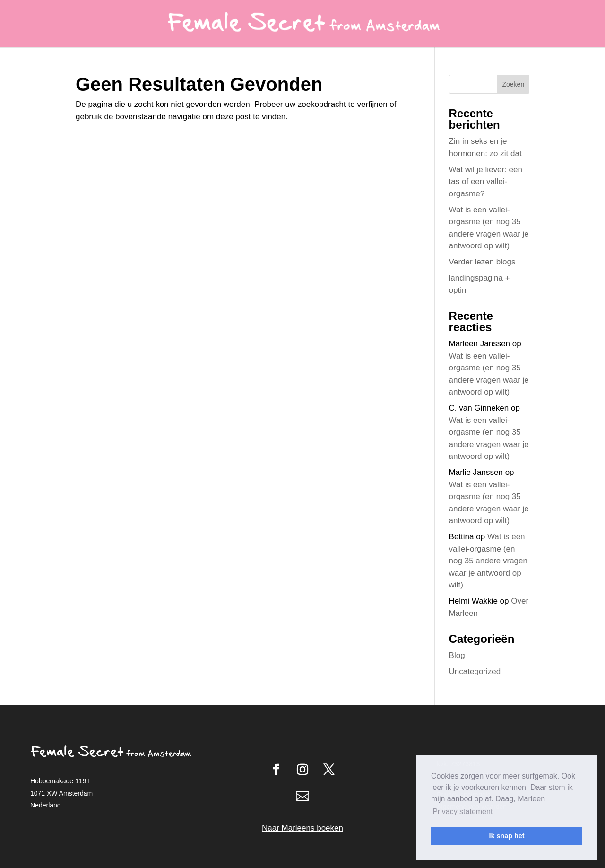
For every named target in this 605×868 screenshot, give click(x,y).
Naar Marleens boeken (302, 828)
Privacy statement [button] (462, 811)
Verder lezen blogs (482, 262)
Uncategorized (475, 671)
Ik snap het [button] (506, 836)
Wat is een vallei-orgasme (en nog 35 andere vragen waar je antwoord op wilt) (488, 561)
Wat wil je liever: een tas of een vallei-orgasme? (486, 182)
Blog (457, 655)
